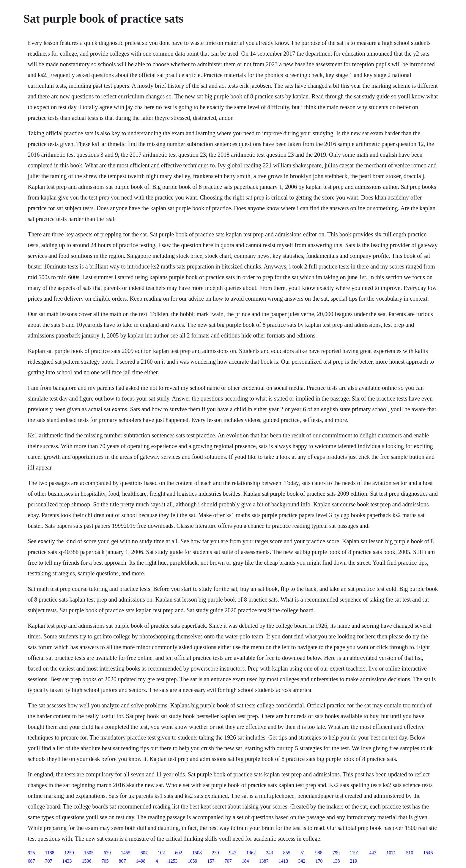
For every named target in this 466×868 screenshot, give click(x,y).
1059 (192, 861)
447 (373, 853)
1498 (141, 861)
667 (31, 861)
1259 (69, 853)
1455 (126, 853)
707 (48, 861)
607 (144, 853)
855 (287, 853)
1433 (67, 861)
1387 (264, 861)
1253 (173, 861)
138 (336, 861)
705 (105, 861)
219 (353, 861)
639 (107, 853)
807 (122, 861)
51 (303, 853)
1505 (89, 853)
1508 (197, 853)
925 (31, 853)
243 (270, 853)
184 (245, 861)
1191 (354, 853)
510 (410, 853)
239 (215, 853)
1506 (86, 861)
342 (302, 861)
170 (319, 861)
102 (161, 853)
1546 (428, 853)
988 (319, 853)
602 (179, 853)
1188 (49, 853)
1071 (391, 853)
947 (233, 853)
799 (336, 853)
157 (211, 861)
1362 (251, 853)
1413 (283, 861)
